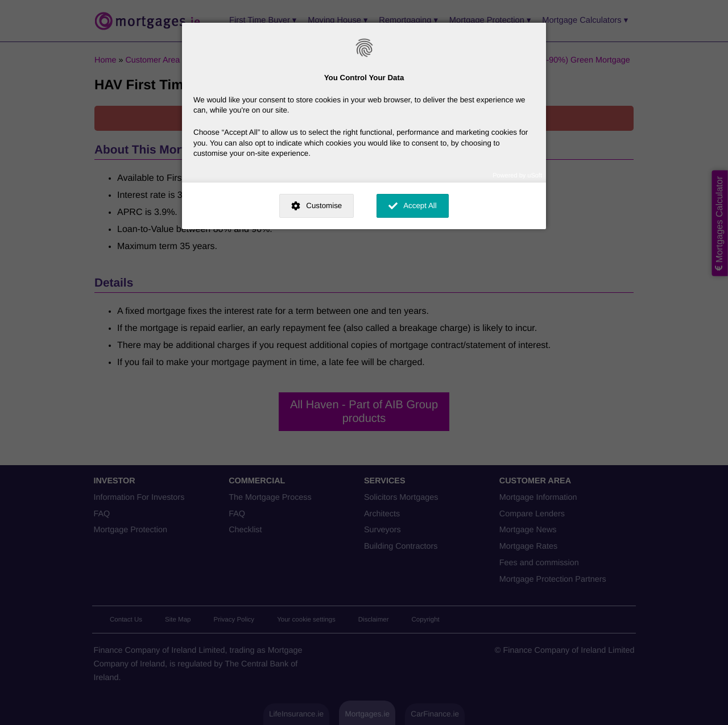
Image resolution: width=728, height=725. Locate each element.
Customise (324, 206)
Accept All (420, 206)
